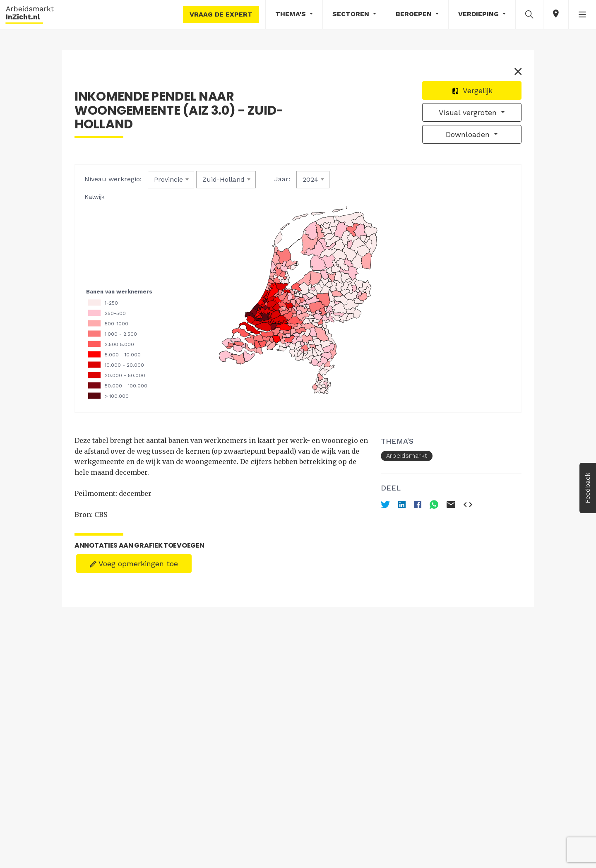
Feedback (588, 488)
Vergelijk (472, 90)
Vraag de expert (221, 14)
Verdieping (479, 14)
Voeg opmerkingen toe (134, 564)
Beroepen (415, 14)
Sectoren (352, 14)
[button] (529, 14)
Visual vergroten (469, 112)
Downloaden (469, 134)
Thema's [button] (292, 14)
